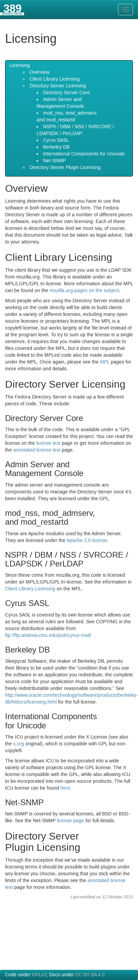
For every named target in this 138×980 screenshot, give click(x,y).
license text (48, 443)
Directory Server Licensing (58, 86)
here (65, 788)
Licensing (20, 66)
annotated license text (37, 450)
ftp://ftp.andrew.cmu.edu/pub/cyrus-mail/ (48, 636)
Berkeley (56, 147)
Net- (54, 161)
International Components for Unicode (84, 154)
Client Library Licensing (55, 79)
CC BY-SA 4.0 (90, 975)
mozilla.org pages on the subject (84, 291)
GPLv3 (39, 975)
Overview (40, 72)
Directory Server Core (66, 93)
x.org (19, 744)
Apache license (87, 541)
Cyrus (56, 140)
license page (71, 821)
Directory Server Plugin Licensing (65, 168)
